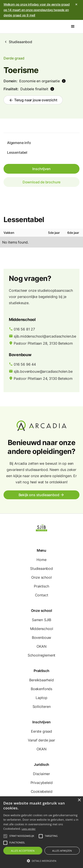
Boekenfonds (41, 689)
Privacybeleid (42, 783)
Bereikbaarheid (41, 680)
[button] (73, 27)
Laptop (41, 698)
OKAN (41, 646)
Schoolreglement (41, 655)
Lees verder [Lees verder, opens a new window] (29, 829)
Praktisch (41, 586)
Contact (42, 595)
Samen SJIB (41, 620)
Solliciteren (42, 707)
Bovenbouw (41, 638)
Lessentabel (17, 152)
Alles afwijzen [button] (62, 851)
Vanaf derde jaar (41, 740)
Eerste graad (41, 731)
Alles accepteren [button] (23, 851)
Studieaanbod (20, 42)
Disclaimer (41, 774)
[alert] (41, 832)
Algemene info (19, 143)
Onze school (41, 577)
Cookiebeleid (42, 791)
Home (41, 560)
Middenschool (42, 629)
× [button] (79, 800)
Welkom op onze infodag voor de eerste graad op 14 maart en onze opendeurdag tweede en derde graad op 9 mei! (37, 10)
